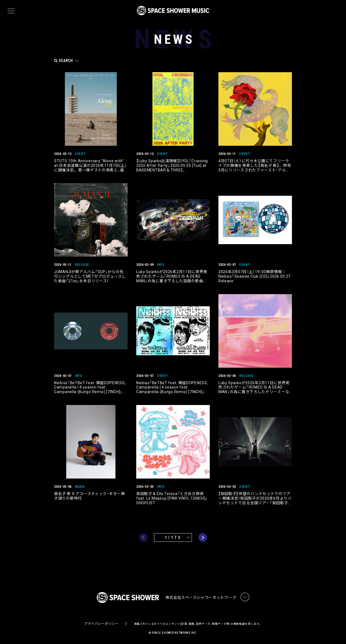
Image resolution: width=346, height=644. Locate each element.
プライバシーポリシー (101, 624)
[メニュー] (11, 11)
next (203, 538)
